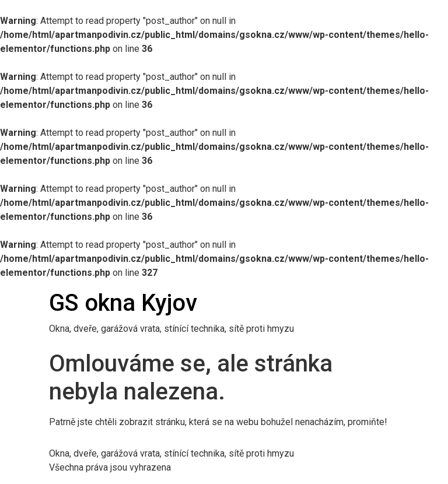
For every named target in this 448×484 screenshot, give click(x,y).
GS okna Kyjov (123, 303)
